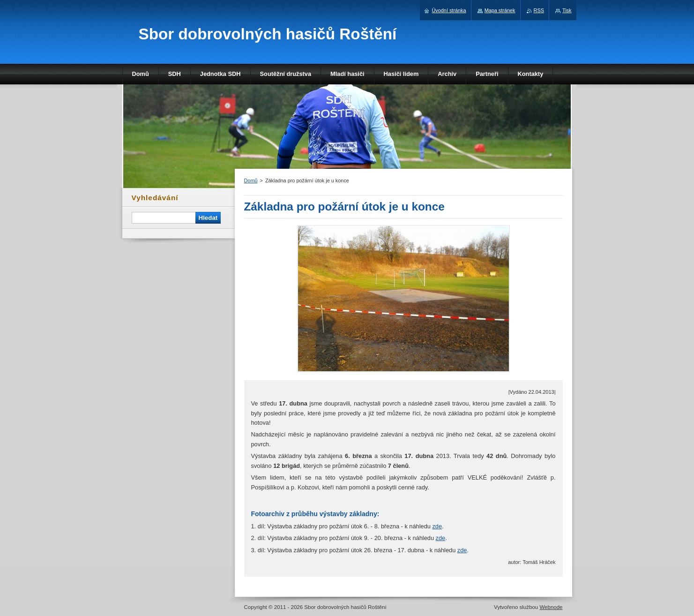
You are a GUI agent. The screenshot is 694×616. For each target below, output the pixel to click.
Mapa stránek (500, 10)
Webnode (551, 607)
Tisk (567, 10)
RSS (539, 10)
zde (437, 526)
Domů (251, 180)
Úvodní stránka (449, 10)
